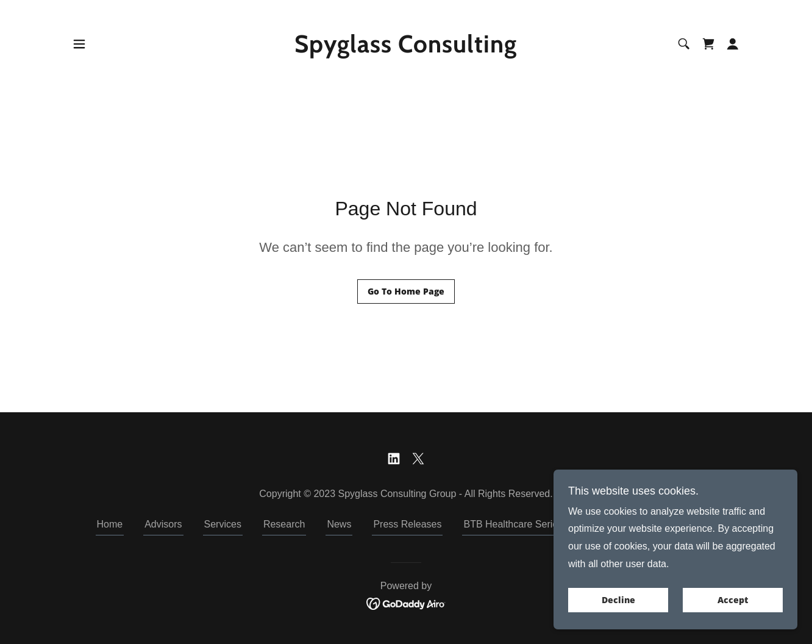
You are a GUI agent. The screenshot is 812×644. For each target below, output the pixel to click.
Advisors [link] (163, 524)
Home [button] (110, 524)
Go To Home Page (406, 291)
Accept (733, 600)
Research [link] (284, 524)
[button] (79, 44)
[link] (406, 49)
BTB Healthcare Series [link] (513, 524)
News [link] (339, 524)
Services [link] (223, 524)
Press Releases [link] (407, 524)
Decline (618, 600)
